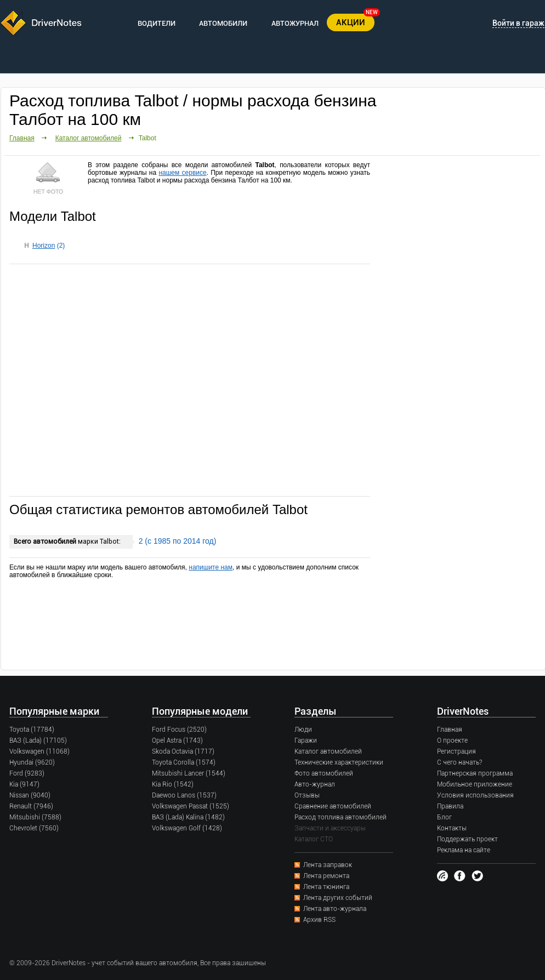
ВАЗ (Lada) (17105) (38, 740)
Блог (444, 817)
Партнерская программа (475, 773)
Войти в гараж (518, 23)
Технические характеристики (339, 762)
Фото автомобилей (324, 773)
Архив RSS (319, 920)
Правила (450, 806)
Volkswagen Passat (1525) (191, 806)
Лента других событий (338, 898)
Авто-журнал (315, 784)
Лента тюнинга (326, 887)
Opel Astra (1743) (177, 740)
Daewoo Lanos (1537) (184, 795)
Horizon (44, 246)
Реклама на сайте (464, 850)
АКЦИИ (351, 22)
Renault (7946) (31, 806)
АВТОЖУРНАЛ (295, 23)
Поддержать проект (467, 839)
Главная (22, 138)
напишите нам (211, 567)
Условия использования (475, 795)
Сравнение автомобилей (333, 806)
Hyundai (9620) (32, 762)
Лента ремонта (326, 876)
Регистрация (456, 751)
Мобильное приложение (475, 784)
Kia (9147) (24, 784)
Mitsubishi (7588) (35, 817)
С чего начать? (459, 762)
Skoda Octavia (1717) (183, 751)
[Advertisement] (190, 379)
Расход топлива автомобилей (340, 817)
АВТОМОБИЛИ (223, 23)
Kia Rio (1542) (173, 784)
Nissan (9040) (30, 795)
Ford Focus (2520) (179, 730)
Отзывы (307, 795)
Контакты (452, 828)
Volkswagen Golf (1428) (187, 828)
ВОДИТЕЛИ (157, 23)
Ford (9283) (27, 773)
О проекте (452, 740)
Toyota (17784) (32, 730)
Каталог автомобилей (89, 138)
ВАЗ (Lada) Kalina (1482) (188, 817)
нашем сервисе (182, 173)
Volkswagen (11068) (39, 751)
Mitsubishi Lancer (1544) (189, 773)
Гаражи (306, 740)
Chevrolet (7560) (34, 828)
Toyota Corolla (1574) (184, 762)
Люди (303, 730)
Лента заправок (328, 865)
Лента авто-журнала (335, 909)
